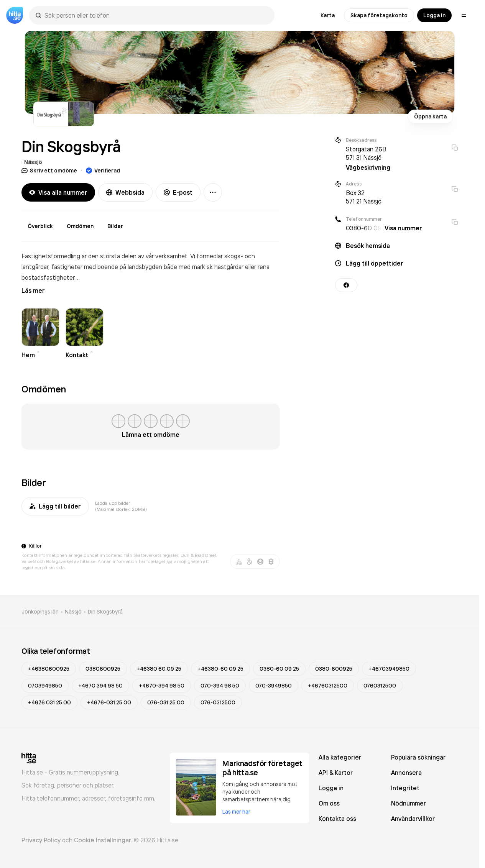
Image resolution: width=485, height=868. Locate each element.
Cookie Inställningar (103, 840)
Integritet (405, 788)
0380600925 (103, 669)
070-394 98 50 (220, 686)
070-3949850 (274, 686)
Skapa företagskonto (379, 15)
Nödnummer (409, 803)
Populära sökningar (418, 757)
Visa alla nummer (58, 192)
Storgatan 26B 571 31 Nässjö (366, 153)
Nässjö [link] (73, 612)
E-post (178, 192)
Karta (328, 15)
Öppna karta (430, 116)
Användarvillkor (413, 819)
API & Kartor (336, 773)
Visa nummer (403, 228)
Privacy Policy (41, 840)
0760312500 (380, 686)
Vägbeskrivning (368, 167)
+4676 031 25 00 (49, 702)
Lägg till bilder (55, 506)
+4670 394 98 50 (100, 686)
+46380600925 (49, 669)
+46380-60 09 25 (220, 669)
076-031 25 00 (166, 702)
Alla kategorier (340, 757)
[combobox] (156, 15)
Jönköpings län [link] (40, 612)
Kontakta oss (337, 819)
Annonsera (406, 773)
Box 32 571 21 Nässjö (364, 197)
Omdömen (80, 226)
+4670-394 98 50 (162, 686)
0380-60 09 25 (279, 669)
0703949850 (45, 686)
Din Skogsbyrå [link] (105, 612)
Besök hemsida (368, 246)
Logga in (434, 15)
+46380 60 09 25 (159, 669)
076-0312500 (218, 702)
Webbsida (125, 192)
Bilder (115, 226)
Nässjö (33, 162)
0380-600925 (334, 669)
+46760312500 (328, 686)
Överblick (40, 226)
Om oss (329, 803)
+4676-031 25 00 (109, 702)
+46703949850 (389, 669)
